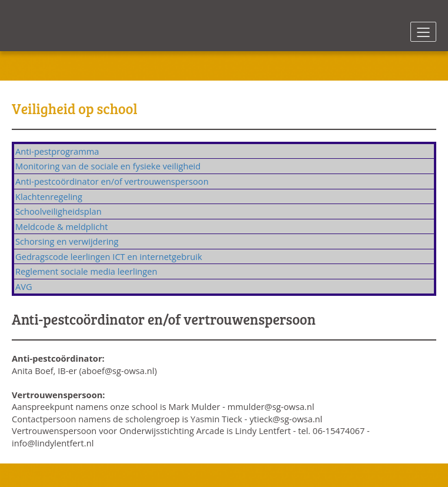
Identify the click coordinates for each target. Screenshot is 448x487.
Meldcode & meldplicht (61, 226)
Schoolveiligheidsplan (58, 211)
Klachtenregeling (49, 196)
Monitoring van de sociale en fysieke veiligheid (108, 166)
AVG (24, 286)
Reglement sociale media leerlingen (86, 271)
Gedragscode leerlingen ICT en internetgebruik (109, 256)
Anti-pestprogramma (57, 151)
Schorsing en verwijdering (67, 241)
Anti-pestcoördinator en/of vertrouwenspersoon (112, 181)
